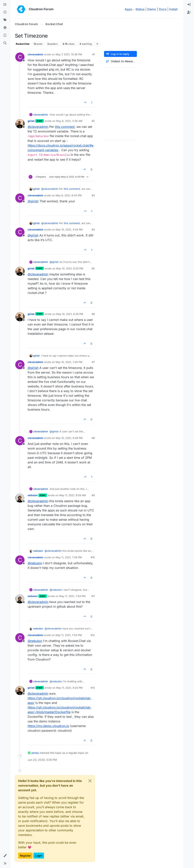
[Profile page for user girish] (20, 124)
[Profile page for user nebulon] (20, 498)
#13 (93, 688)
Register (25, 856)
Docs (163, 9)
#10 (93, 557)
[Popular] (5, 28)
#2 (93, 121)
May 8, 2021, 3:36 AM (69, 121)
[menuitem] (189, 5)
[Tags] (5, 20)
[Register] (189, 12)
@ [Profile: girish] (33, 201)
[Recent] (5, 12)
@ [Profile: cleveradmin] (38, 127)
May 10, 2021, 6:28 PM (70, 314)
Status (140, 9)
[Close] (90, 781)
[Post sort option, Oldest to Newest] (120, 61)
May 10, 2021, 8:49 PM (69, 438)
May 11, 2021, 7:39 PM (69, 557)
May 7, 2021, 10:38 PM (69, 54)
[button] (5, 856)
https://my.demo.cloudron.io (48, 726)
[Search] (5, 43)
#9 (93, 495)
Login (39, 856)
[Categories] (5, 5)
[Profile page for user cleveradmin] (20, 57)
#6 (93, 314)
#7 (93, 362)
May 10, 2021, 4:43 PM (69, 229)
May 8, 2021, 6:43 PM (69, 195)
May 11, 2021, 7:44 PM (72, 596)
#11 (93, 596)
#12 (93, 635)
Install (173, 9)
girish (31, 121)
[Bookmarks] (5, 35)
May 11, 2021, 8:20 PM (69, 688)
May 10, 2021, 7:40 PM (69, 362)
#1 (94, 54)
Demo (152, 9)
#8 (93, 438)
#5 (93, 268)
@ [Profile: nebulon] (35, 563)
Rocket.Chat (23, 44)
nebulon (33, 495)
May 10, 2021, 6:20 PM (70, 268)
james (35, 753)
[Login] (189, 5)
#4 (93, 229)
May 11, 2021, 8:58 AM (73, 495)
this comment (65, 127)
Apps (128, 9)
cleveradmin (35, 54)
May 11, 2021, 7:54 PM (69, 635)
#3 (93, 195)
